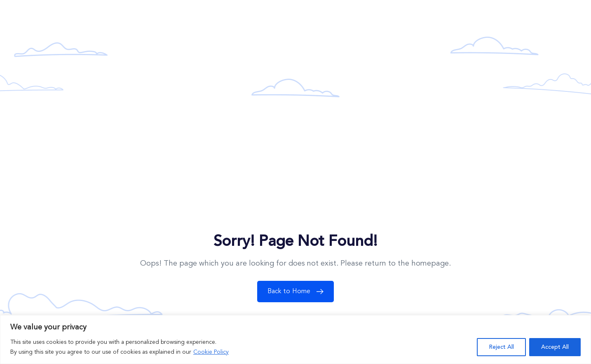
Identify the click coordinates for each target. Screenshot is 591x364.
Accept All (555, 347)
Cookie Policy (211, 352)
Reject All (501, 347)
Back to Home (298, 292)
